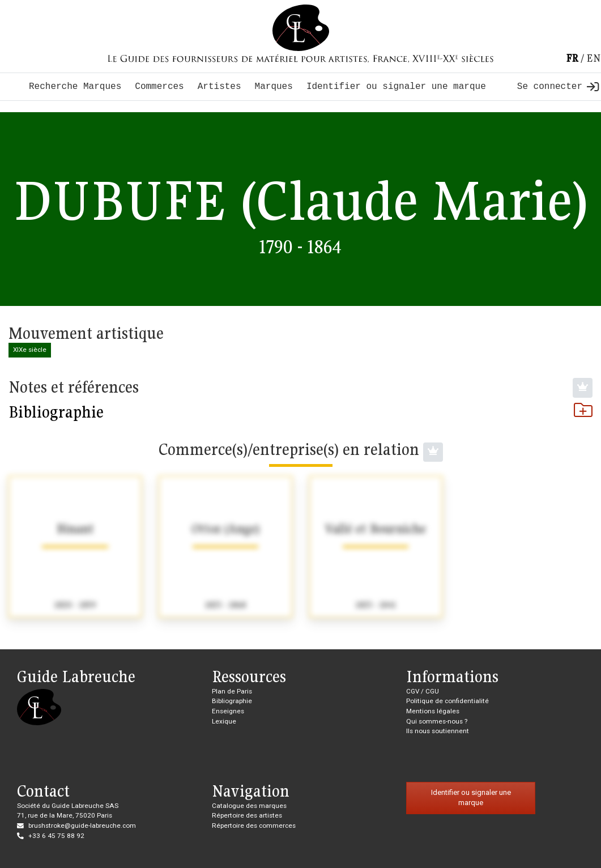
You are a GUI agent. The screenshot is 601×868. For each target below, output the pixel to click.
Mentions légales (433, 711)
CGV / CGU (423, 691)
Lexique (224, 721)
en (594, 58)
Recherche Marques (75, 87)
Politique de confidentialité (447, 701)
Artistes (219, 87)
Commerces (159, 87)
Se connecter (558, 87)
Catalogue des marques (249, 806)
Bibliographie (300, 412)
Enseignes (228, 711)
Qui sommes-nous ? (437, 721)
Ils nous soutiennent (438, 731)
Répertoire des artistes (247, 815)
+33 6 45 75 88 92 (56, 836)
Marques (274, 87)
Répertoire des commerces (254, 826)
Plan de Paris (232, 691)
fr (572, 58)
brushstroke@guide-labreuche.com (82, 826)
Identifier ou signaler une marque (396, 87)
